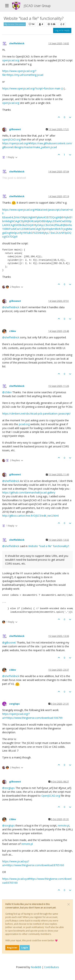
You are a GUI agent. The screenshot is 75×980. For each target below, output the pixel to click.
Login (25, 948)
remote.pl (64, 826)
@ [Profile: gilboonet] (9, 642)
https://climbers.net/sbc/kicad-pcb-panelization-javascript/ (36, 414)
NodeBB (36, 967)
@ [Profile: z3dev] (7, 392)
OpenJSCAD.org (51, 796)
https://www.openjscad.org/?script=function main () (33, 88)
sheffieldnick (17, 43)
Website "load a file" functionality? (49, 546)
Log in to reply (62, 30)
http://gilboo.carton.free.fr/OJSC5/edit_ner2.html (30, 516)
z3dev (13, 331)
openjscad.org (11, 60)
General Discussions (15, 24)
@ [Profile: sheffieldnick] (11, 307)
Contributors (52, 967)
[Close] (69, 904)
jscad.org (24, 424)
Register (12, 948)
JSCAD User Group (37, 6)
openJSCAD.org (11, 139)
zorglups (14, 704)
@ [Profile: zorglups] (8, 788)
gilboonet (15, 129)
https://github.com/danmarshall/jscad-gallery (29, 492)
